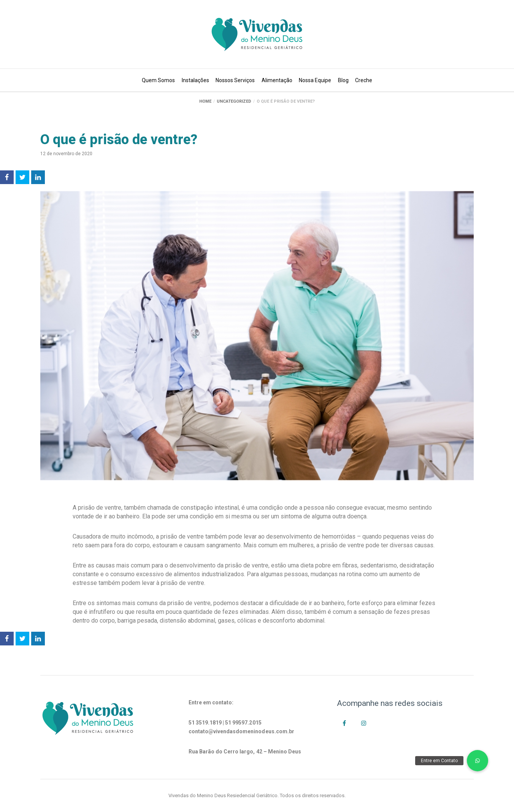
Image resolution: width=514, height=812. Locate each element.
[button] (478, 761)
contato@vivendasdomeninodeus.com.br (241, 731)
